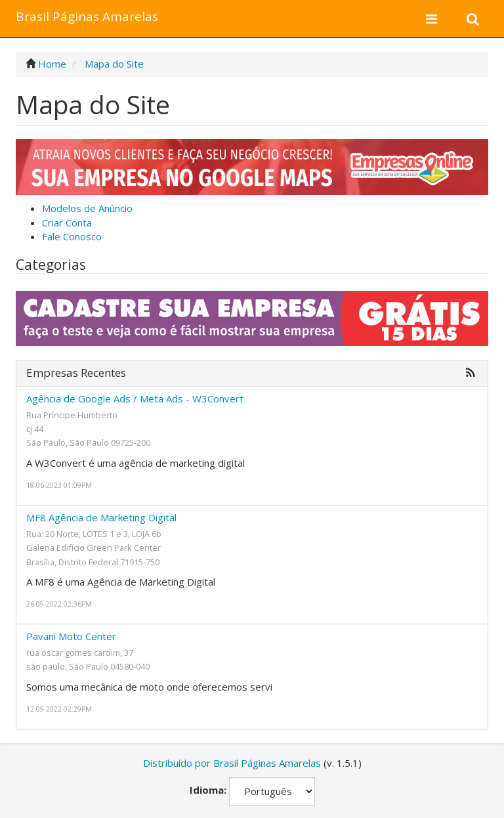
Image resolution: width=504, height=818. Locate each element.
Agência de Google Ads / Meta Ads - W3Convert (135, 398)
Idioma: (208, 790)
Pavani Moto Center (71, 636)
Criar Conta (67, 223)
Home (52, 64)
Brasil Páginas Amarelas (87, 16)
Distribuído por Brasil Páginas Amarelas (232, 763)
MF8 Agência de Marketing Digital (101, 517)
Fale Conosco (72, 236)
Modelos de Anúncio (87, 208)
